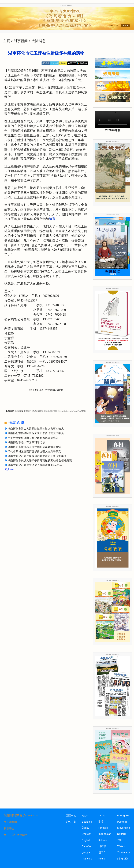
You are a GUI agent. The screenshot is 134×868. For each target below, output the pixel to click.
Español (87, 846)
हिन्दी (101, 822)
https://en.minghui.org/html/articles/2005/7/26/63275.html (55, 411)
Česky (85, 828)
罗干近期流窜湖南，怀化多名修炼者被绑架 (33, 438)
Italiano (103, 840)
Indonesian (105, 834)
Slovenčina (124, 828)
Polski (102, 859)
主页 (7, 41)
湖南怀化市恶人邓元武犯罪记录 (26, 442)
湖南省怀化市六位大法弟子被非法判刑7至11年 (35, 465)
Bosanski (87, 822)
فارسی (86, 852)
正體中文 (71, 815)
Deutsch (87, 834)
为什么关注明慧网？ (16, 835)
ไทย (119, 840)
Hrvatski (103, 828)
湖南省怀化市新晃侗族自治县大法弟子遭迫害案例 (37, 456)
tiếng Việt (123, 859)
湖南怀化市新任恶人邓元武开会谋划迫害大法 (34, 447)
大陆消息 (39, 41)
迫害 (52, 219)
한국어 (102, 852)
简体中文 (71, 822)
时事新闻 (21, 41)
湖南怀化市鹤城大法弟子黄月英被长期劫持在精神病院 (40, 461)
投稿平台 (9, 829)
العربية (86, 815)
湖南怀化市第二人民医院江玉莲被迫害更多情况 (36, 429)
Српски (121, 834)
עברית (102, 815)
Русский (122, 822)
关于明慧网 (10, 822)
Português (123, 815)
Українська (124, 852)
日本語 (102, 846)
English (86, 840)
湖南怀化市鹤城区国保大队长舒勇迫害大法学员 (36, 433)
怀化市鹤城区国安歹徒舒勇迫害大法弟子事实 (34, 451)
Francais (87, 859)
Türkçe (121, 846)
